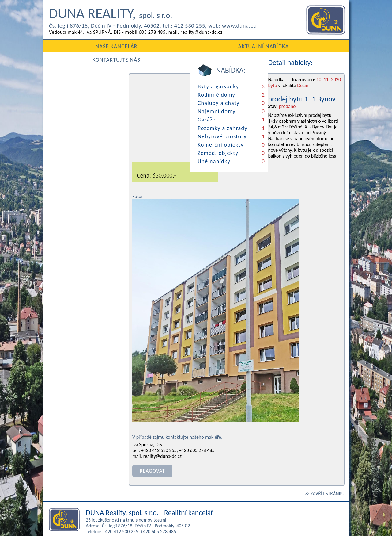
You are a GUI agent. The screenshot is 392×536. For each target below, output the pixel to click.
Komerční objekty (73, 138)
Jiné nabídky (66, 153)
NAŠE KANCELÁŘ (94, 46)
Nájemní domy (69, 109)
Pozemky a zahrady (74, 123)
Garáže (59, 116)
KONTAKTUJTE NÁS (298, 46)
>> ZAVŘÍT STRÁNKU (325, 466)
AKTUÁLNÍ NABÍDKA (196, 46)
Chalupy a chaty (71, 101)
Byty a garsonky (70, 86)
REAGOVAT (151, 444)
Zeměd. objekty (70, 146)
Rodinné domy (69, 94)
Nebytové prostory (74, 131)
